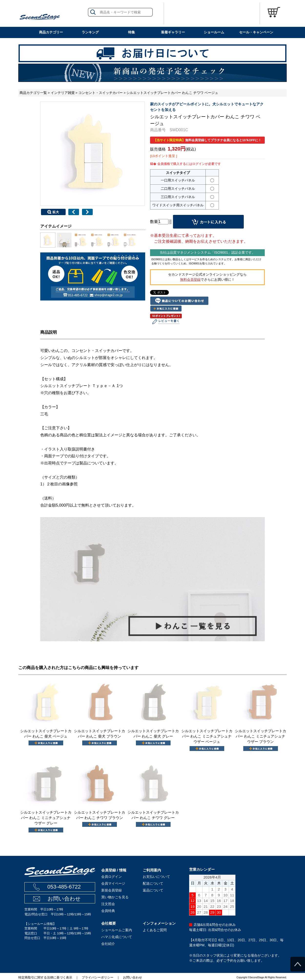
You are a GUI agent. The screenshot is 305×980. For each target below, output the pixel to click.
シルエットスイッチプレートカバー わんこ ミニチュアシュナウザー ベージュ (207, 736)
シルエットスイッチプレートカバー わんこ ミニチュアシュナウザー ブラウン (261, 736)
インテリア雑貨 (63, 93)
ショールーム (214, 32)
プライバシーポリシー (98, 977)
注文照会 (108, 904)
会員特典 (108, 911)
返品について (153, 890)
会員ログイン (112, 877)
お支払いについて (156, 877)
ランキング (90, 32)
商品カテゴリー (51, 32)
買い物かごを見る (115, 897)
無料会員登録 (190, 280)
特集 (132, 32)
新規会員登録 (112, 890)
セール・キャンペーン (256, 32)
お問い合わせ (64, 899)
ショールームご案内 (117, 930)
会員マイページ (113, 883)
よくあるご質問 (155, 930)
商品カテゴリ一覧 (33, 93)
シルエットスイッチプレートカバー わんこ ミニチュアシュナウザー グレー (46, 818)
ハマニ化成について (117, 937)
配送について (153, 883)
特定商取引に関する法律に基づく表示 (45, 977)
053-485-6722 (64, 887)
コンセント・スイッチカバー (101, 93)
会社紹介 (108, 944)
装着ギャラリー (173, 32)
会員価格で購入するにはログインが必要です (189, 164)
